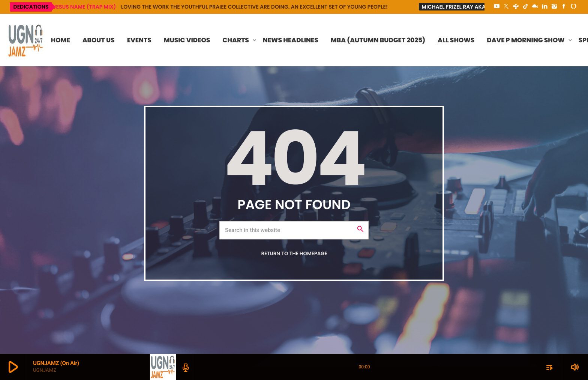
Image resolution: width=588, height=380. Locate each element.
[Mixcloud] (535, 7)
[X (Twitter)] (506, 7)
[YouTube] (497, 7)
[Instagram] (554, 7)
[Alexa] (573, 7)
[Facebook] (564, 7)
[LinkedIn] (545, 7)
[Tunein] (516, 7)
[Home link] (26, 40)
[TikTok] (525, 7)
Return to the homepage (294, 254)
